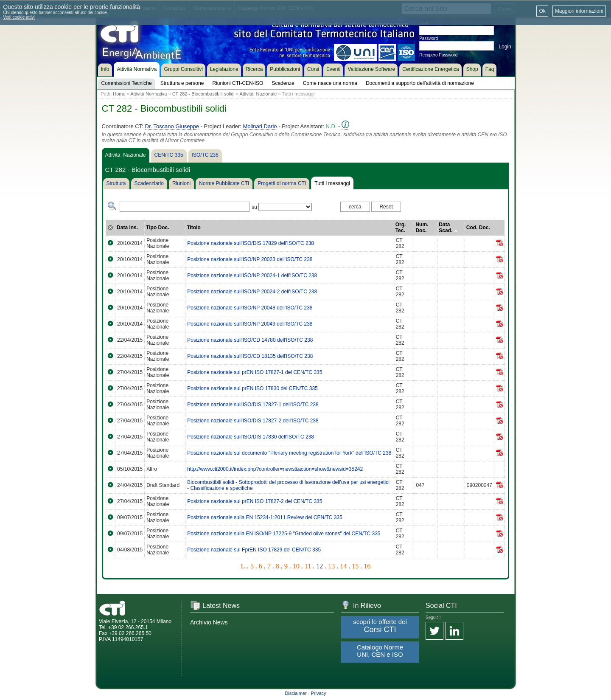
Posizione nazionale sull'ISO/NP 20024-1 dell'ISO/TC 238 (252, 276)
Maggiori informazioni (579, 11)
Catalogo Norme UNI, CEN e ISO (380, 651)
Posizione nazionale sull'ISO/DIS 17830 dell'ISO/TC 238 (251, 437)
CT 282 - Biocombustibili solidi (203, 94)
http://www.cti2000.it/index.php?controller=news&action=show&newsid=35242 (275, 469)
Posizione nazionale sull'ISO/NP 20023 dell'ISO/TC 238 (250, 259)
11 (308, 566)
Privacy (319, 693)
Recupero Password (438, 55)
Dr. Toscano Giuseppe (172, 126)
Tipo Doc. (157, 228)
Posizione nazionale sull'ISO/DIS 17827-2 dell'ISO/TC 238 (253, 421)
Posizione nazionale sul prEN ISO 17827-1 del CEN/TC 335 (255, 372)
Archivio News (209, 622)
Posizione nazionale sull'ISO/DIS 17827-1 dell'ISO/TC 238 (253, 405)
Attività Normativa (149, 94)
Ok (542, 11)
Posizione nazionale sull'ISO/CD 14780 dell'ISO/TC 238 (250, 340)
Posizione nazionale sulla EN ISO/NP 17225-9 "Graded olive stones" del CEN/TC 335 (284, 534)
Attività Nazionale (258, 94)
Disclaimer (296, 693)
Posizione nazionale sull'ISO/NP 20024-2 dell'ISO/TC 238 (252, 292)
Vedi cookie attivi (19, 17)
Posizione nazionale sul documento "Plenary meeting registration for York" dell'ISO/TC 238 (289, 453)
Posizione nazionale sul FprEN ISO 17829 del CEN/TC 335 (254, 550)
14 (343, 566)
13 (331, 566)
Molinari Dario (260, 126)
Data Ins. (127, 228)
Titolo (193, 228)
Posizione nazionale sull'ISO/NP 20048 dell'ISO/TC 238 (250, 308)
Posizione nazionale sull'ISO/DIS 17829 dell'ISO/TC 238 (251, 243)
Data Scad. (448, 228)
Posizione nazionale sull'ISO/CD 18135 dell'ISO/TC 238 (250, 356)
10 (296, 566)
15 (355, 566)
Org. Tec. (401, 228)
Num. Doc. (422, 228)
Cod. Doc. (478, 228)
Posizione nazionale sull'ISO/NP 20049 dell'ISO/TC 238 (250, 324)
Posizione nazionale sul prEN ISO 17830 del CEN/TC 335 (252, 388)
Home (119, 94)
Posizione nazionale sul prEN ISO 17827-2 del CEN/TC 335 (255, 501)
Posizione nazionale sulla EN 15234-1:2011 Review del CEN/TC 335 (265, 517)
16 (367, 566)
